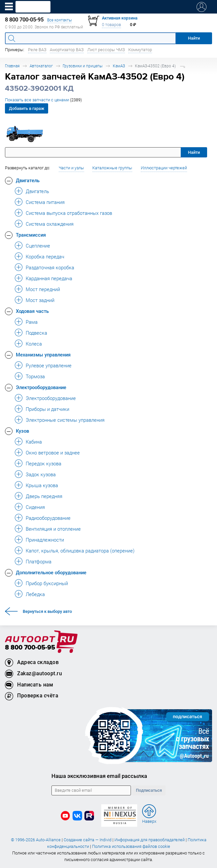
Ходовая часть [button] (32, 311)
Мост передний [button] (43, 289)
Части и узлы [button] (71, 168)
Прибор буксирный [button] (47, 583)
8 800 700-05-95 (30, 648)
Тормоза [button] (35, 376)
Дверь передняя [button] (44, 496)
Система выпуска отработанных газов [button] (69, 213)
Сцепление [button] (38, 246)
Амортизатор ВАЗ (67, 50)
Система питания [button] (45, 202)
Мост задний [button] (40, 300)
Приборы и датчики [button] (47, 409)
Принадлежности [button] (45, 540)
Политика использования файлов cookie (131, 846)
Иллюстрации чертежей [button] (164, 168)
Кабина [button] (34, 442)
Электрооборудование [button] (41, 387)
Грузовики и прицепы (83, 66)
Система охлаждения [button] (50, 224)
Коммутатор (140, 50)
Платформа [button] (39, 561)
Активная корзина (120, 18)
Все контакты (60, 20)
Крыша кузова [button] (42, 485)
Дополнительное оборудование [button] (51, 572)
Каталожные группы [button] (112, 168)
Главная (12, 66)
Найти (194, 152)
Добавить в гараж (27, 108)
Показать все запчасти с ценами (43, 100)
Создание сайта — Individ (88, 840)
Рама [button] (32, 322)
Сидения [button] (35, 507)
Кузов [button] (22, 431)
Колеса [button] (34, 344)
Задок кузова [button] (41, 474)
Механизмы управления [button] (43, 354)
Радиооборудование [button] (48, 518)
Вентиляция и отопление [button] (53, 529)
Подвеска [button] (36, 333)
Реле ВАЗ (37, 50)
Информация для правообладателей (150, 840)
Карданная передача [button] (49, 278)
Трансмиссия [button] (31, 235)
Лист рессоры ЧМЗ (106, 50)
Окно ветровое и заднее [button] (53, 452)
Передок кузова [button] (44, 463)
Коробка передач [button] (45, 256)
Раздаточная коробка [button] (50, 267)
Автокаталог (41, 66)
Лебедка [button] (35, 594)
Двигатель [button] (28, 180)
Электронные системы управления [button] (65, 420)
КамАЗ (119, 66)
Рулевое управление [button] (49, 365)
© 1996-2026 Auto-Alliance (36, 840)
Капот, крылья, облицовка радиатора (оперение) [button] (80, 551)
